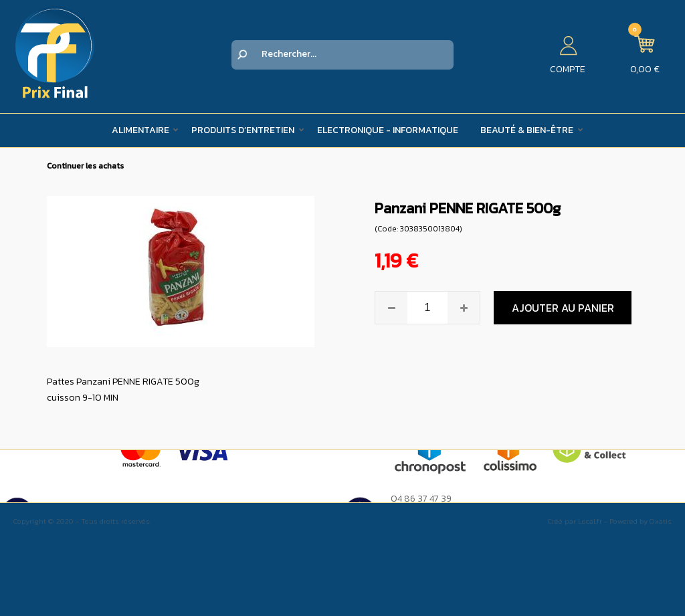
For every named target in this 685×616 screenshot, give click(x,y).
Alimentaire (140, 130)
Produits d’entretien (243, 130)
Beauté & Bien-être (527, 130)
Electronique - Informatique (388, 130)
